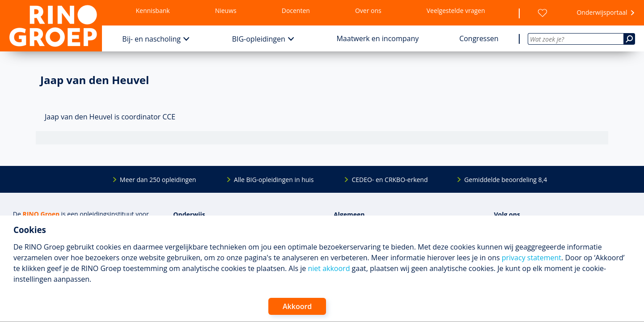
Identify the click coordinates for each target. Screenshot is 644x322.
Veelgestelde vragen (456, 11)
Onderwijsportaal (602, 12)
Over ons (368, 11)
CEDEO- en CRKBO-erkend (390, 180)
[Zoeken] (629, 39)
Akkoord (297, 306)
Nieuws (226, 11)
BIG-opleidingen (259, 39)
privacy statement (532, 258)
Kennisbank (153, 11)
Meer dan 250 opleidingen (158, 180)
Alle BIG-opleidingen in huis (274, 180)
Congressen (479, 38)
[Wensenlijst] (542, 13)
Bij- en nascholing (151, 39)
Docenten (296, 11)
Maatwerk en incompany (377, 38)
